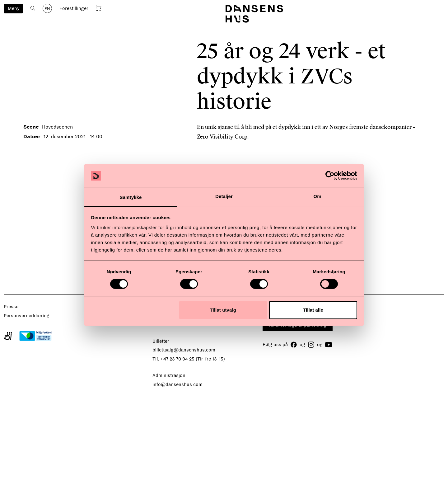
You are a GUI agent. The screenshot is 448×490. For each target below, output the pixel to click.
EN (47, 9)
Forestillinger (74, 8)
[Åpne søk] (33, 8)
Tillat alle (313, 310)
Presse (11, 307)
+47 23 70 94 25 (177, 359)
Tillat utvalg (223, 310)
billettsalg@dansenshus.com (184, 350)
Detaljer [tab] (224, 196)
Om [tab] (317, 196)
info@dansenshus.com (177, 384)
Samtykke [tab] (131, 197)
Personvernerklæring (27, 316)
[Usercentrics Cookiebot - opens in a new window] (330, 176)
